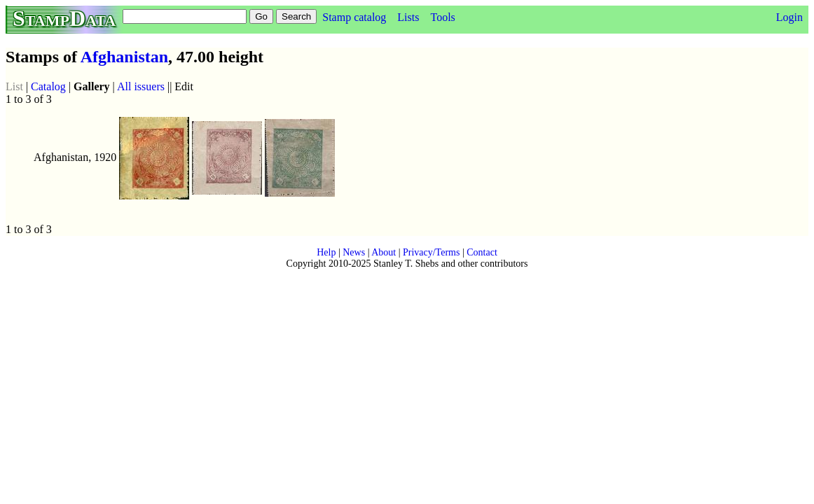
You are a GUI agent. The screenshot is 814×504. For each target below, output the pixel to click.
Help (326, 252)
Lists (408, 17)
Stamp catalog (354, 17)
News (354, 252)
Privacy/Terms (431, 252)
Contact (482, 252)
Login (789, 17)
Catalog (48, 86)
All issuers (141, 86)
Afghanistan (124, 57)
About (384, 252)
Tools (442, 17)
